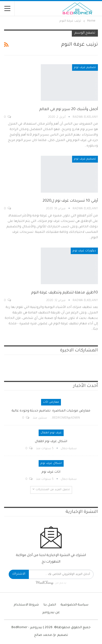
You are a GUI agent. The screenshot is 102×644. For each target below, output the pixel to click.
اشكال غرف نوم (51, 463)
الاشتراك (19, 574)
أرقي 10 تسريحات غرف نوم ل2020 (70, 201)
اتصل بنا (50, 605)
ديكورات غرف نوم (84, 251)
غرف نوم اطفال (51, 433)
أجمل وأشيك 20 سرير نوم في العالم (69, 109)
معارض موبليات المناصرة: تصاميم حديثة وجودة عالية (51, 411)
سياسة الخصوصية (75, 605)
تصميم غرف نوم (85, 67)
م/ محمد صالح (45, 635)
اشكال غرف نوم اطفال (51, 442)
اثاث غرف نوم (51, 472)
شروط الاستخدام (26, 605)
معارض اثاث (51, 402)
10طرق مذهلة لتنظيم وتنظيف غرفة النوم (65, 293)
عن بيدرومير (51, 613)
